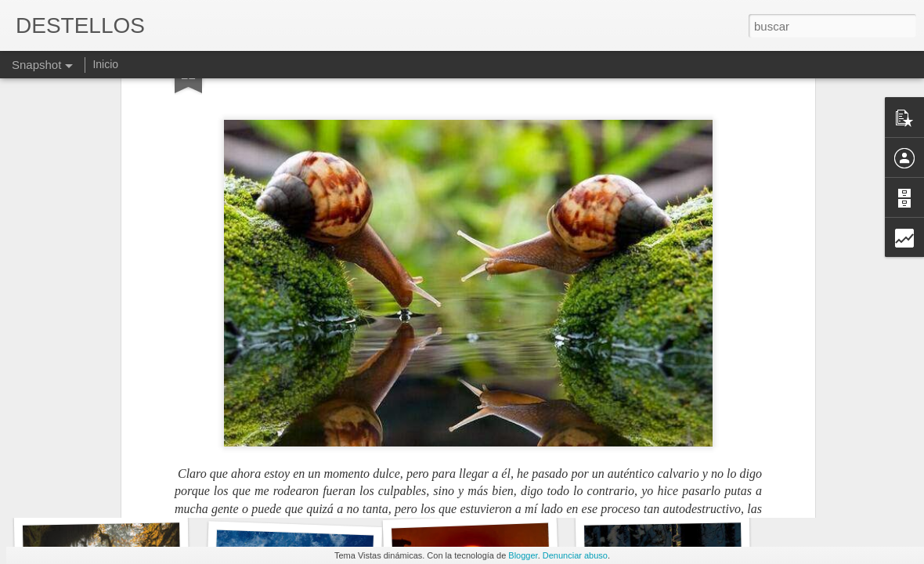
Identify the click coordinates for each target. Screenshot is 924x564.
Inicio (105, 64)
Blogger (523, 555)
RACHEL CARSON (668, 484)
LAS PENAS (99, 492)
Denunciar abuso (575, 555)
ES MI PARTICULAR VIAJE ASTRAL (522, 490)
